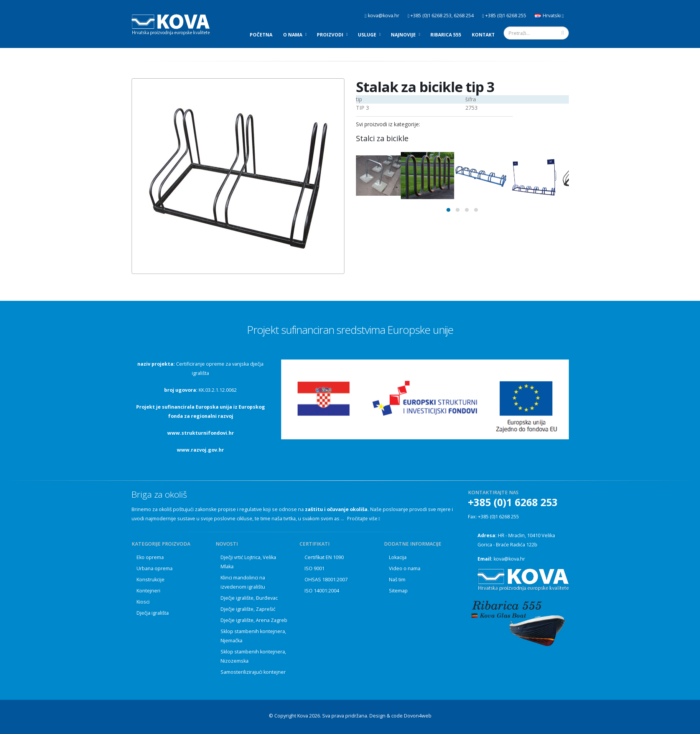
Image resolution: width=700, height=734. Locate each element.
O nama (293, 35)
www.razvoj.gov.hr (200, 450)
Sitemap (398, 591)
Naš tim (397, 580)
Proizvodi (330, 35)
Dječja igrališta (153, 613)
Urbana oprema (155, 568)
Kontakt (483, 35)
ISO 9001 (315, 568)
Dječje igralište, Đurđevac (249, 598)
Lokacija (398, 557)
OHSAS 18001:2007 (326, 580)
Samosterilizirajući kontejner (253, 672)
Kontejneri (148, 591)
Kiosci (143, 602)
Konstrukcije (151, 580)
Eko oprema (150, 557)
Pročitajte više (364, 519)
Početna (261, 35)
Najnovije (403, 35)
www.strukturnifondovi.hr (201, 433)
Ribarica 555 (446, 35)
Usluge (367, 35)
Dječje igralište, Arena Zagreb (254, 620)
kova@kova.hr (509, 559)
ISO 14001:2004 (322, 591)
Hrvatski (549, 16)
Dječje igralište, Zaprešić (248, 609)
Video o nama (405, 568)
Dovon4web (418, 716)
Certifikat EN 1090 (324, 557)
